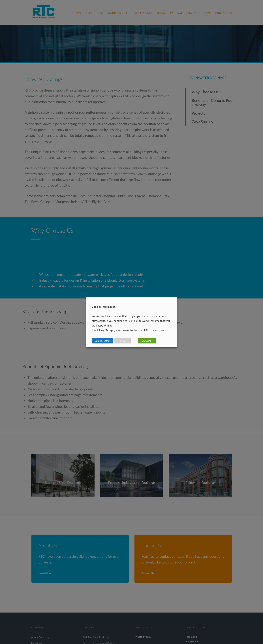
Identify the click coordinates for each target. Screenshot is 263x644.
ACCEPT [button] (147, 341)
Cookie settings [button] (103, 341)
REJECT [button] (123, 341)
